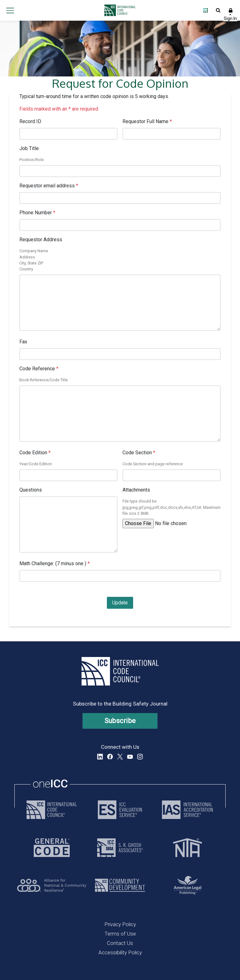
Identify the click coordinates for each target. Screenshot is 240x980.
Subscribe (120, 721)
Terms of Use (120, 934)
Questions (31, 490)
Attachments (136, 490)
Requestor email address (49, 186)
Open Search (218, 10)
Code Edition (35, 453)
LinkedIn (100, 757)
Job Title (29, 148)
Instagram (140, 757)
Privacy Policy (120, 924)
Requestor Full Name (147, 121)
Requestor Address (41, 240)
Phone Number (37, 213)
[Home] (119, 10)
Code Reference (39, 369)
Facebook (110, 757)
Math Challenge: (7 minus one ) (55, 563)
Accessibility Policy (120, 952)
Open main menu (10, 10)
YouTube (130, 757)
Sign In (231, 10)
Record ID (30, 121)
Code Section (139, 453)
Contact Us (120, 943)
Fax (23, 342)
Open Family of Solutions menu (206, 10)
